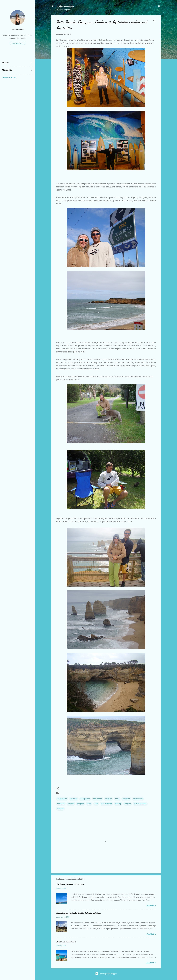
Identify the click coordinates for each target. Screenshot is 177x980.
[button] (154, 21)
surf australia (106, 804)
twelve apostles (140, 804)
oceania (71, 804)
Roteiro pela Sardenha (66, 942)
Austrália (74, 799)
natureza (61, 804)
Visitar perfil (17, 43)
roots (89, 804)
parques (80, 804)
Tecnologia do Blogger (106, 974)
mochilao (126, 799)
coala (117, 799)
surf (96, 804)
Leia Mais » (151, 906)
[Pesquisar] (159, 7)
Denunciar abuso (9, 77)
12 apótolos (62, 799)
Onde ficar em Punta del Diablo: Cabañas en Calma (78, 913)
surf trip (118, 804)
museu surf (138, 799)
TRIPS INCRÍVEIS (17, 30)
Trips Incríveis (65, 6)
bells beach (97, 799)
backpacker (85, 799)
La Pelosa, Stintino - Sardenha (70, 885)
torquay (128, 804)
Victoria (60, 809)
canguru (108, 799)
